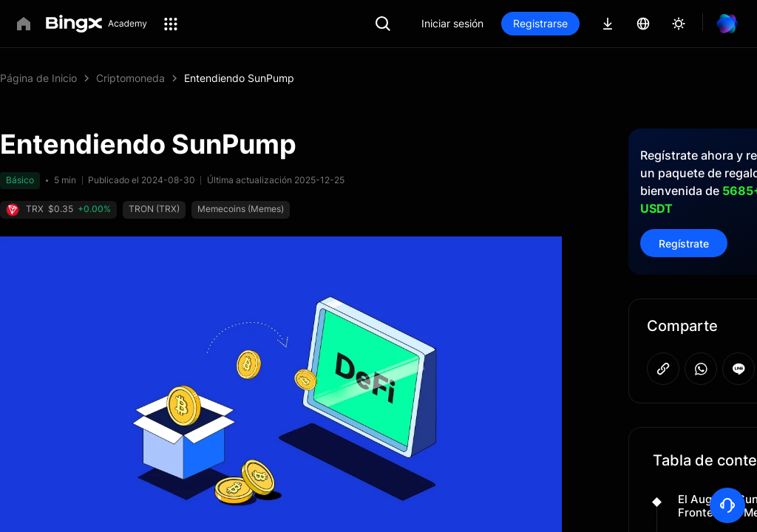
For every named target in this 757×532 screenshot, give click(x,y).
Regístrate (684, 226)
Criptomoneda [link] (130, 78)
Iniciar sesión (503, 23)
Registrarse (591, 23)
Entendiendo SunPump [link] (239, 78)
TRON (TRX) (119, 209)
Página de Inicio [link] (38, 78)
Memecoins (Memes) (206, 209)
